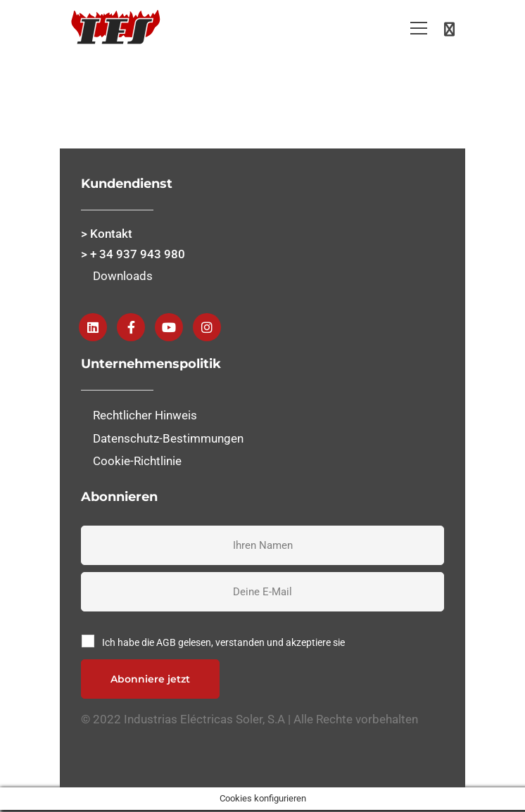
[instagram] (207, 327)
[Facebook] (131, 327)
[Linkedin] (93, 327)
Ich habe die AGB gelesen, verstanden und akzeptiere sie (223, 642)
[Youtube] (169, 327)
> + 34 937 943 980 (133, 254)
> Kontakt (107, 234)
